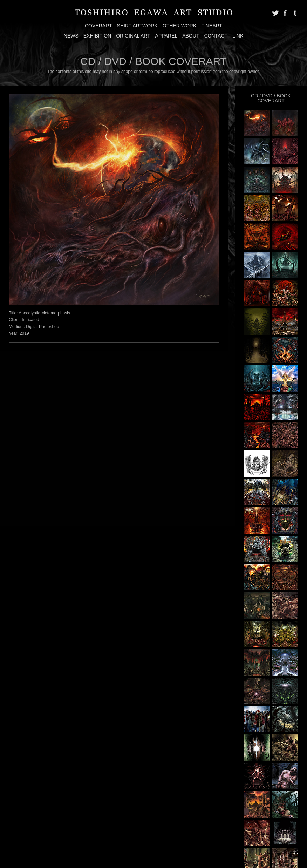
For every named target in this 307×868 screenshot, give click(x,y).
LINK (238, 36)
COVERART (98, 26)
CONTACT (216, 36)
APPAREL (166, 36)
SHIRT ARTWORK (137, 26)
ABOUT (191, 36)
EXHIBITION (97, 36)
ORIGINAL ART (133, 36)
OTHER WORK (180, 26)
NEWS (71, 36)
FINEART (212, 26)
